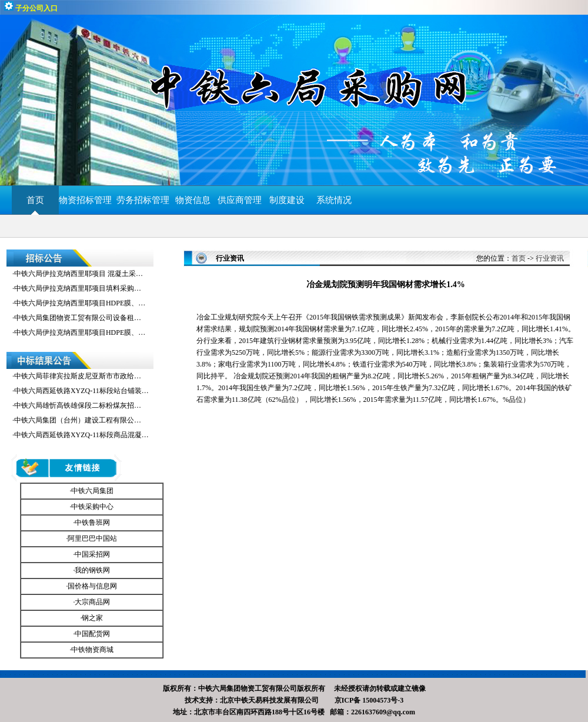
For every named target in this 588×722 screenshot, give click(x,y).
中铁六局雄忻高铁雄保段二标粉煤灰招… (78, 405)
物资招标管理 (88, 200)
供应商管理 (240, 200)
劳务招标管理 (143, 200)
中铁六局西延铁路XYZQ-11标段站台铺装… (81, 391)
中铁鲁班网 (92, 523)
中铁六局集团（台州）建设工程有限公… (78, 420)
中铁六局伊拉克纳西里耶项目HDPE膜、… (80, 303)
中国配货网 (92, 634)
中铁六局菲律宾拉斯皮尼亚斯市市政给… (78, 376)
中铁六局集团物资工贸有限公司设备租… (78, 318)
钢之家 (92, 618)
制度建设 (287, 200)
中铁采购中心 (92, 507)
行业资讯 (550, 258)
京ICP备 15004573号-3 (369, 700)
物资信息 (193, 200)
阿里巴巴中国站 (92, 538)
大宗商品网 (92, 602)
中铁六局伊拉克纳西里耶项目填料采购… (78, 288)
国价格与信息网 (92, 586)
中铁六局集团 (92, 491)
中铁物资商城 (92, 650)
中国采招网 (92, 554)
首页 (35, 200)
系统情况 (334, 200)
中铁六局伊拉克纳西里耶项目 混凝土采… (78, 274)
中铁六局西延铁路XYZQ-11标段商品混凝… (81, 435)
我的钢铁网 (92, 570)
